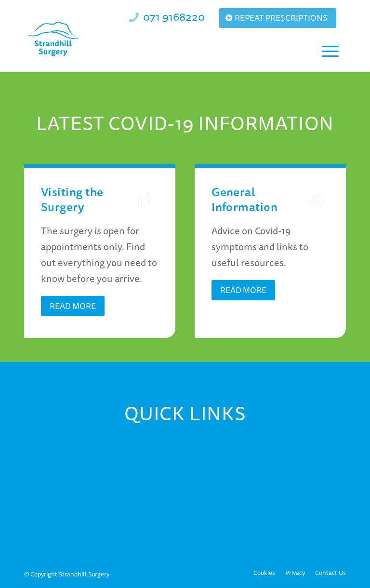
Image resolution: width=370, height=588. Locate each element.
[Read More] (73, 306)
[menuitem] (329, 50)
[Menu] (329, 50)
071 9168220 (174, 16)
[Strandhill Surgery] (54, 39)
